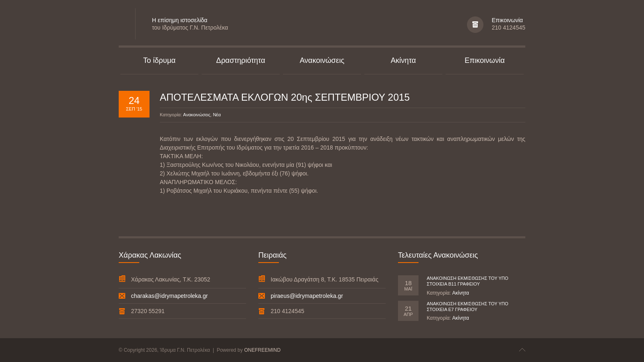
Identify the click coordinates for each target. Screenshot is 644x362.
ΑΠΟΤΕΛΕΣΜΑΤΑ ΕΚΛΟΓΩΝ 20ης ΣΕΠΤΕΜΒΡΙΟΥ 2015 (285, 97)
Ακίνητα (461, 293)
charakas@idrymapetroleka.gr (169, 296)
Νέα (217, 115)
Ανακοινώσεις (197, 115)
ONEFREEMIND (262, 350)
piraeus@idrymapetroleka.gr (307, 296)
